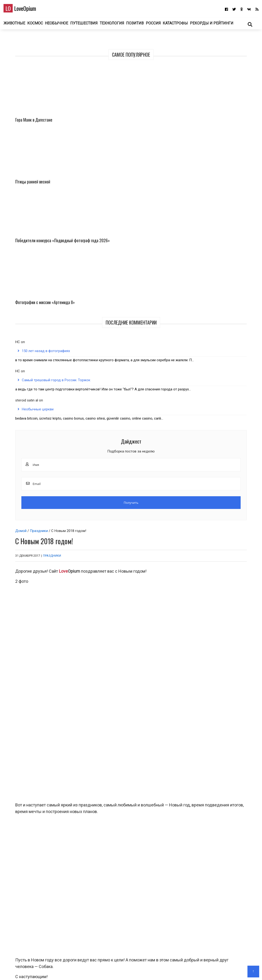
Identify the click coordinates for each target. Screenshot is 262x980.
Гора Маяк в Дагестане (201, 122)
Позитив (170, 26)
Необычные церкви (214, 339)
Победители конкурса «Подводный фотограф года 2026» (204, 170)
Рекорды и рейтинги (131, 39)
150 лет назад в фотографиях (222, 235)
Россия (191, 26)
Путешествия (116, 26)
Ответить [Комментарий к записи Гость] (235, 747)
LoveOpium (28, 10)
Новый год (29, 568)
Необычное (88, 26)
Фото (211, 695)
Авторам (145, 970)
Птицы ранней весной (235, 122)
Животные (42, 26)
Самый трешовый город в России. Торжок (217, 287)
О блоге (129, 970)
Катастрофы (216, 26)
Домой (17, 76)
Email (17, 868)
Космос (65, 26)
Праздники (35, 76)
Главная (114, 970)
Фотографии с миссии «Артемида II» (235, 164)
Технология (145, 26)
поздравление (50, 568)
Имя (16, 845)
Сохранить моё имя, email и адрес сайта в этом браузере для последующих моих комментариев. (96, 892)
